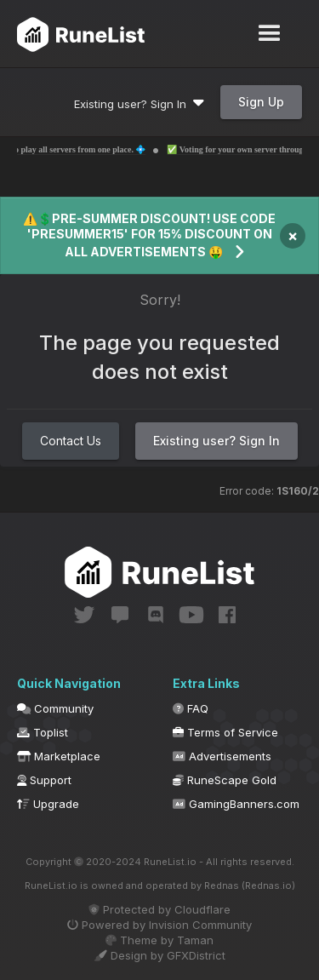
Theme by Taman (159, 940)
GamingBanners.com (236, 804)
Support (44, 780)
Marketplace (59, 756)
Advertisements (222, 756)
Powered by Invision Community (159, 925)
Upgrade (48, 804)
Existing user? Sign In (139, 104)
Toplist (43, 732)
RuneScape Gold (225, 780)
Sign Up (261, 102)
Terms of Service (225, 732)
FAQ (191, 708)
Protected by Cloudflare (159, 909)
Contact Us (71, 441)
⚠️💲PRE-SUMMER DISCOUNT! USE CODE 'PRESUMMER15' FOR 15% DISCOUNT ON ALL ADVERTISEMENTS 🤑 (149, 235)
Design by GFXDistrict (160, 955)
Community (55, 708)
